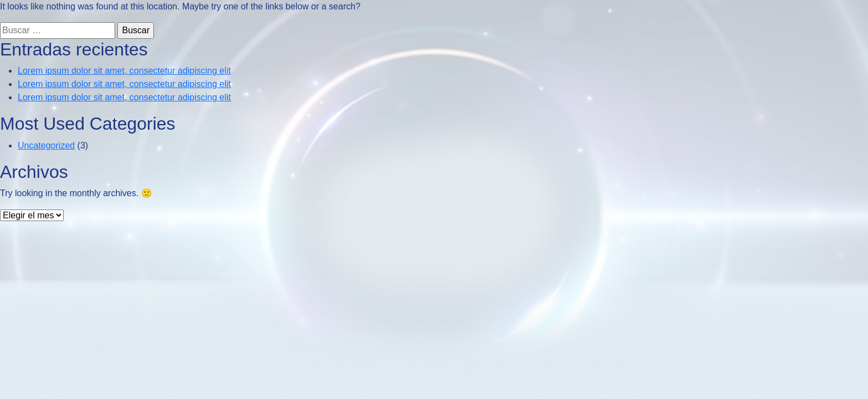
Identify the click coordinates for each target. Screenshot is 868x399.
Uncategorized (46, 145)
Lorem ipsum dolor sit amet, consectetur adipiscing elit (124, 71)
